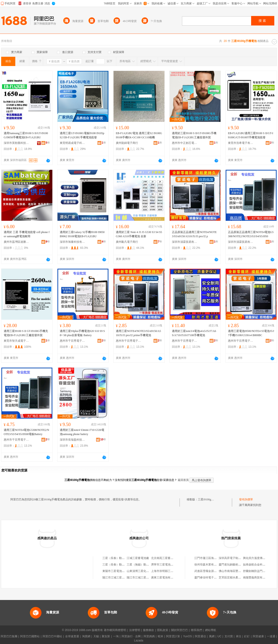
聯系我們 (196, 630)
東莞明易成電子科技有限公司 (73, 143)
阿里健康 (258, 636)
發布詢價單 (246, 499)
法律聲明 (135, 630)
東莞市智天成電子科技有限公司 (16, 341)
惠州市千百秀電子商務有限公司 (73, 341)
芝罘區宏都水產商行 (231, 578)
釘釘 (247, 636)
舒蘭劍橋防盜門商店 (256, 571)
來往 (239, 636)
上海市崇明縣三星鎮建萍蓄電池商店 (173, 571)
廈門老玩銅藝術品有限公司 (235, 565)
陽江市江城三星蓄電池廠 (118, 578)
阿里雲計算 (173, 636)
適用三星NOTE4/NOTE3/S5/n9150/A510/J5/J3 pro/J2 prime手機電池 (138, 333)
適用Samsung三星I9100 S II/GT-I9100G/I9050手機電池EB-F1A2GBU (26, 135)
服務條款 (148, 630)
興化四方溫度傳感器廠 (257, 558)
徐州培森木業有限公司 (208, 565)
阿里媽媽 (149, 636)
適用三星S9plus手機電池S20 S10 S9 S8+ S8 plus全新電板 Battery (82, 333)
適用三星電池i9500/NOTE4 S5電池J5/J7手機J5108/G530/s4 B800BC (251, 333)
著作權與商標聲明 (115, 630)
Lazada (139, 641)
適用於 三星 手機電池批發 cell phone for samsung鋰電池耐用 (27, 234)
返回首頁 (183, 480)
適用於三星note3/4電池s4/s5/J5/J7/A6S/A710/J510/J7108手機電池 (194, 333)
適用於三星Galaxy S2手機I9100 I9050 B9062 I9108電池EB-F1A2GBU (82, 234)
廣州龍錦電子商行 (127, 143)
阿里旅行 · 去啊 (131, 636)
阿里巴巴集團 (9, 636)
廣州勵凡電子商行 (127, 242)
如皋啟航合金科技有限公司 (260, 565)
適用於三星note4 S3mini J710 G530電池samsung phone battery (82, 432)
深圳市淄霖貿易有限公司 (185, 242)
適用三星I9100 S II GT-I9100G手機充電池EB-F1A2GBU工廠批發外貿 (26, 333)
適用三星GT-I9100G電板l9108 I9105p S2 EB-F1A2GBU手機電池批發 (82, 135)
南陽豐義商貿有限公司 (257, 578)
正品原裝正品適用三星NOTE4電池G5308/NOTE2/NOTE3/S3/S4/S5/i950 (251, 234)
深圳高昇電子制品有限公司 (235, 558)
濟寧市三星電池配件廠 (165, 565)
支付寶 (229, 636)
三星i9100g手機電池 (210, 499)
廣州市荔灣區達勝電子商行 (16, 242)
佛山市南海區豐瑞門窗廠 (234, 571)
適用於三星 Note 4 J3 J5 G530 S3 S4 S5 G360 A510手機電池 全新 (139, 234)
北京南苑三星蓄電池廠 (165, 558)
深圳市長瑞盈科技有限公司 (73, 440)
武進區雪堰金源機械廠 (208, 571)
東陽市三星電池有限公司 (118, 571)
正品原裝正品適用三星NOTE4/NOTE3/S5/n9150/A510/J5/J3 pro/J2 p (194, 234)
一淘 (116, 636)
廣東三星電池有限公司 (165, 578)
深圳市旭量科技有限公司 (73, 242)
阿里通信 (200, 636)
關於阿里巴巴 (180, 630)
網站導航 (211, 630)
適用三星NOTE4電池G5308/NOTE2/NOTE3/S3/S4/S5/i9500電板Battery (26, 432)
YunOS (187, 636)
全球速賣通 (72, 636)
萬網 (212, 636)
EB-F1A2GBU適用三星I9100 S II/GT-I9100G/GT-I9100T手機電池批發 (251, 135)
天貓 (96, 636)
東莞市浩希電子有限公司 (241, 143)
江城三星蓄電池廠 (138, 558)
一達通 (271, 636)
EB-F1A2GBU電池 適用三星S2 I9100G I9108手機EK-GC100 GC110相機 (139, 135)
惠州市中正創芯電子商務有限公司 (185, 143)
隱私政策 (163, 630)
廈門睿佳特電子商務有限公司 (212, 578)
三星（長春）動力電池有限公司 (122, 558)
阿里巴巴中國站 (52, 636)
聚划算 (106, 636)
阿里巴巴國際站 (30, 636)
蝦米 (161, 636)
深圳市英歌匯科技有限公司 (16, 143)
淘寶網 (86, 636)
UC (220, 636)
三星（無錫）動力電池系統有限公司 (149, 565)
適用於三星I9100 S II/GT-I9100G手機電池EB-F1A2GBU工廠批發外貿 (194, 135)
